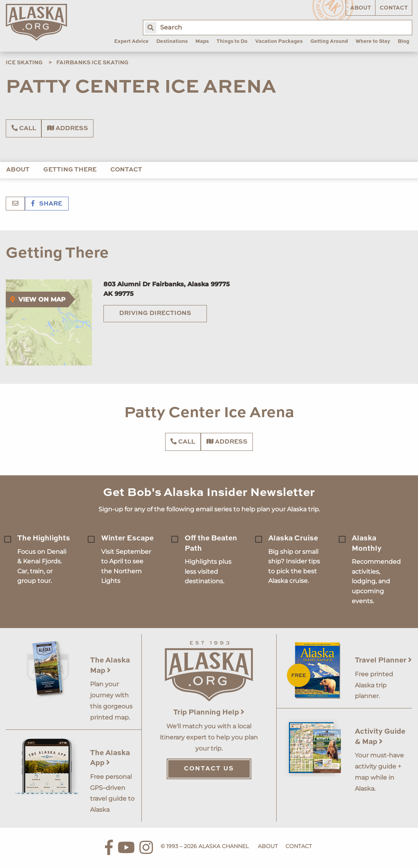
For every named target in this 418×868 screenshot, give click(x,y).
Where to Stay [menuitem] (373, 42)
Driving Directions (155, 313)
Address (68, 128)
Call (24, 128)
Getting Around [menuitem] (329, 42)
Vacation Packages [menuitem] (279, 42)
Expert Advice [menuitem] (131, 42)
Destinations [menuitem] (172, 42)
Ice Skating (24, 63)
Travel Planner (383, 660)
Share (47, 204)
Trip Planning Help (209, 712)
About (361, 8)
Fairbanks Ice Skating (92, 63)
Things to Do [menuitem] (232, 42)
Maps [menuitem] (202, 42)
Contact (394, 8)
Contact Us (209, 769)
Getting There (70, 170)
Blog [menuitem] (403, 42)
